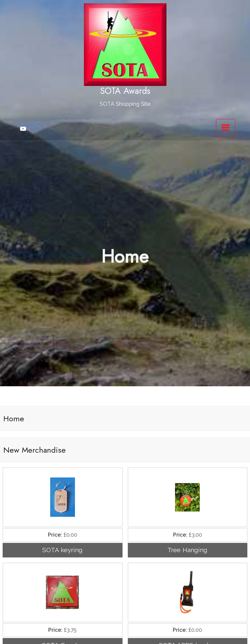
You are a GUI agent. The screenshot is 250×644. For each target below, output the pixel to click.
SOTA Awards (125, 91)
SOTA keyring (62, 550)
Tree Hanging (187, 550)
